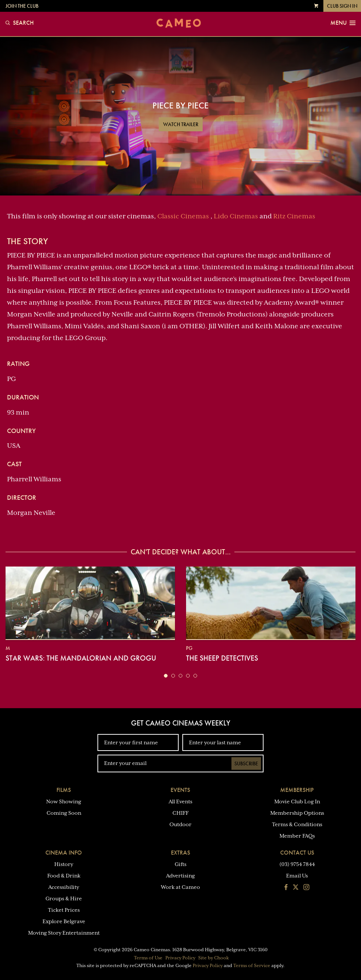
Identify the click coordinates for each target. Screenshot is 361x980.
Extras (180, 853)
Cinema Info (64, 853)
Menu (343, 23)
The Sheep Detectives (222, 658)
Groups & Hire (64, 898)
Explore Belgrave (64, 921)
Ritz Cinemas (294, 216)
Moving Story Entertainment (64, 933)
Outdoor (180, 824)
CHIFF (180, 813)
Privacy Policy (180, 958)
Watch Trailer (181, 124)
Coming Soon (64, 813)
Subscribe (246, 763)
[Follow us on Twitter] (296, 888)
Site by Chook (214, 958)
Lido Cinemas (236, 216)
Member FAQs (297, 836)
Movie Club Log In (297, 801)
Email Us (297, 876)
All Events (180, 801)
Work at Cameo (180, 887)
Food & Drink (64, 876)
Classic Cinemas (183, 216)
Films (64, 790)
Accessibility (64, 887)
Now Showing (64, 801)
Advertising (180, 876)
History (64, 864)
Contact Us (297, 853)
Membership (297, 790)
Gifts (180, 864)
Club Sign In (342, 6)
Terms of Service (252, 966)
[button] (166, 676)
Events (180, 790)
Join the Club (22, 6)
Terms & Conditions (297, 824)
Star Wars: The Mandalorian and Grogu (81, 658)
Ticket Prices (64, 910)
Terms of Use (148, 958)
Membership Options (297, 813)
